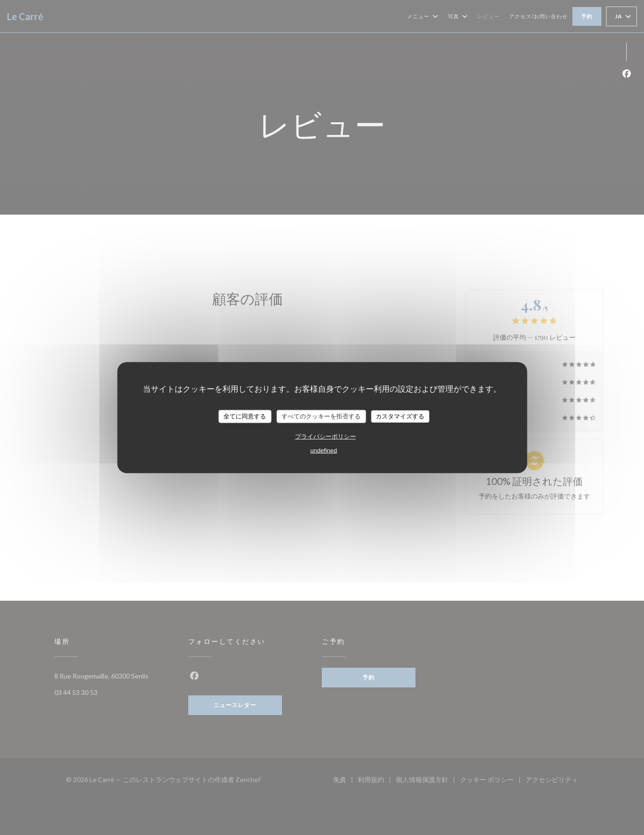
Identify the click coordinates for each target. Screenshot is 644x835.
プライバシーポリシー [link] (326, 436)
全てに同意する (245, 416)
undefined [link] (323, 450)
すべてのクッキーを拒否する (321, 416)
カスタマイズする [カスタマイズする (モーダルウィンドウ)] (400, 416)
